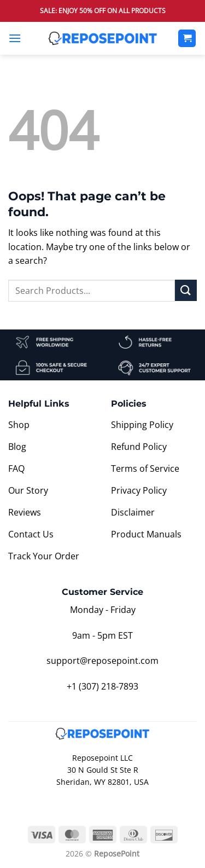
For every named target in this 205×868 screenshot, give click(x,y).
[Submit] (186, 290)
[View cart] (187, 39)
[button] (15, 38)
